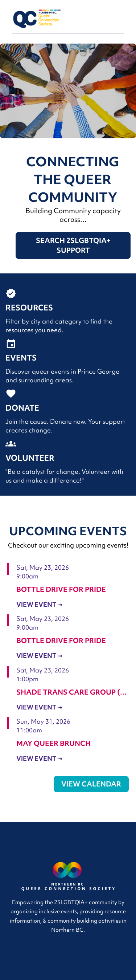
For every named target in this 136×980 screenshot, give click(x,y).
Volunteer (30, 458)
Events (21, 358)
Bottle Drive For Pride (61, 589)
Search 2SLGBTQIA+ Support (73, 245)
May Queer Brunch (53, 743)
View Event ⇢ (39, 604)
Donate (22, 408)
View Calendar (91, 784)
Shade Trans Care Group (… (71, 692)
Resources (29, 308)
